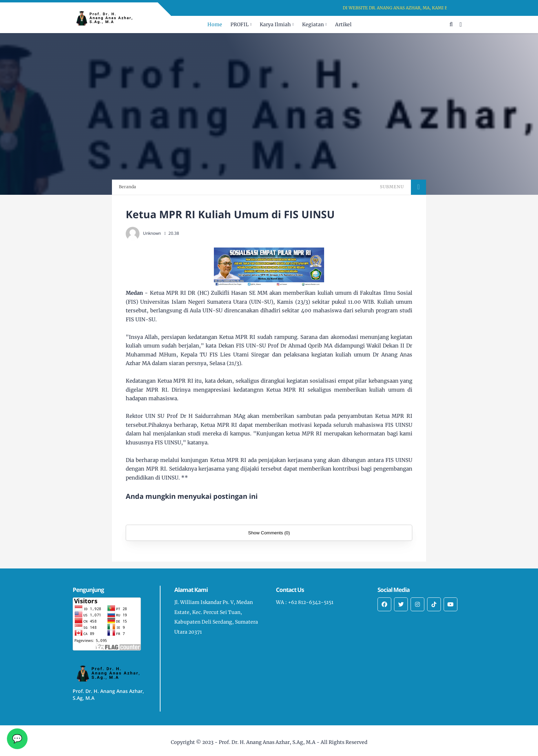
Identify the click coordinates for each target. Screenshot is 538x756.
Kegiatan (313, 24)
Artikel (343, 24)
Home (215, 24)
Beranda (127, 187)
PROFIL (240, 24)
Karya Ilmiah (275, 24)
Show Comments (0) (269, 533)
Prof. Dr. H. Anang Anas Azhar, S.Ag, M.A (267, 742)
